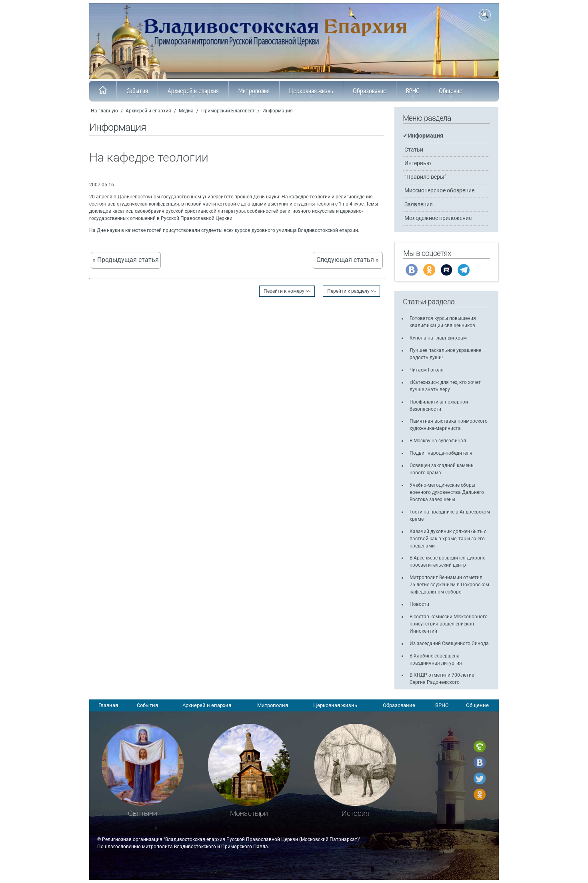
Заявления (419, 205)
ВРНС (413, 93)
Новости (419, 604)
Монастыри (249, 813)
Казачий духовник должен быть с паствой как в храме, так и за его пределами (448, 539)
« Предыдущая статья (126, 260)
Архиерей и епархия (193, 93)
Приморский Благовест (228, 111)
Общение (451, 93)
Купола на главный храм (438, 338)
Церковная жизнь (311, 93)
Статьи (414, 150)
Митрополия (254, 93)
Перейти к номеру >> (287, 291)
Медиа (186, 111)
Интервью (418, 163)
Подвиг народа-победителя (441, 453)
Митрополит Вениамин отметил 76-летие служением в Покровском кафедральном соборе (449, 585)
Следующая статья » (348, 260)
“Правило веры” (425, 177)
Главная (108, 705)
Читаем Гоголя (427, 370)
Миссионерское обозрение (439, 191)
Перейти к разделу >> (351, 291)
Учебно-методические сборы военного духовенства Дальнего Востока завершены (447, 492)
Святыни (143, 813)
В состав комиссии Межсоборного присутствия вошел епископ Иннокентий (449, 624)
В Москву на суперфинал (438, 441)
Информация (278, 111)
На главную (104, 111)
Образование (370, 93)
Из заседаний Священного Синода (449, 643)
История (356, 813)
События (137, 93)
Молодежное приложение (438, 218)
